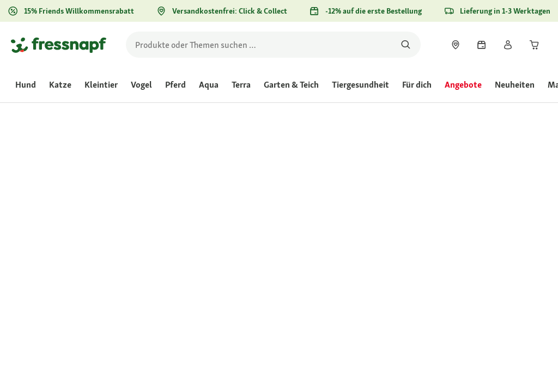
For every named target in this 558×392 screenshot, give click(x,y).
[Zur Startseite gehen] (59, 45)
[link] (456, 45)
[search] (273, 45)
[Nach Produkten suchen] (406, 45)
